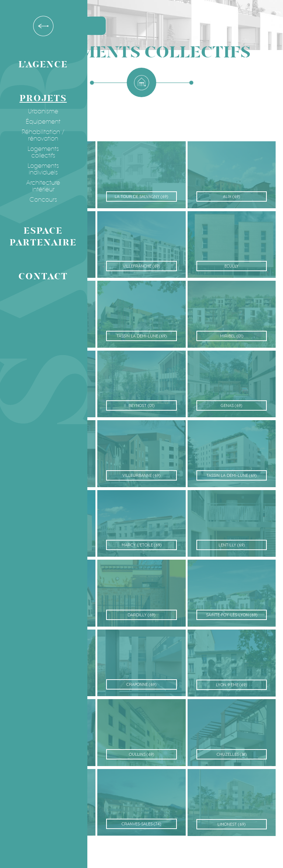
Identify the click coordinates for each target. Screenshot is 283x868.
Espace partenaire (40, 237)
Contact (40, 277)
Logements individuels (40, 169)
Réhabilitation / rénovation (40, 135)
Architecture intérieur (40, 186)
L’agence (40, 65)
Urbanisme (40, 111)
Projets (40, 98)
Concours (40, 200)
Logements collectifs (40, 152)
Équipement (40, 122)
